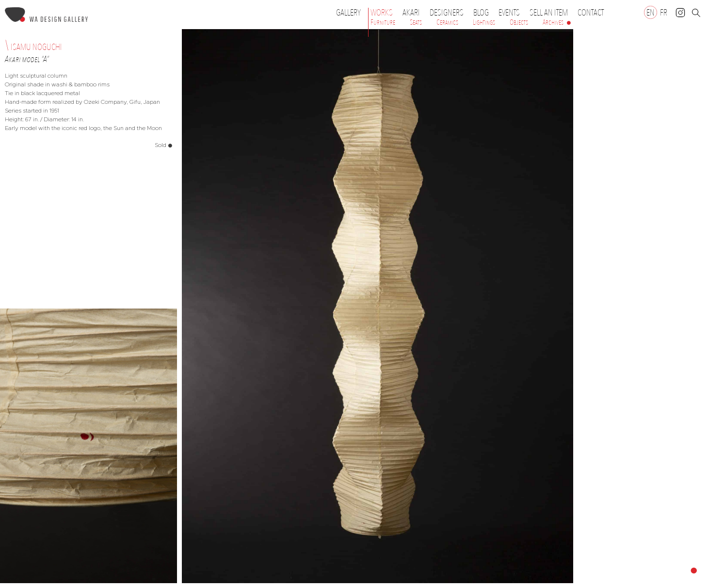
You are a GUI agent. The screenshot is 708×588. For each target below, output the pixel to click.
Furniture (383, 22)
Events (512, 13)
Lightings (484, 22)
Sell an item (549, 13)
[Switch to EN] (651, 12)
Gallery (348, 13)
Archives (553, 22)
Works (384, 13)
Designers (449, 13)
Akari (411, 13)
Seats (416, 22)
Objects (519, 22)
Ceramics (447, 22)
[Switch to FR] (664, 12)
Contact (591, 13)
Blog (481, 13)
